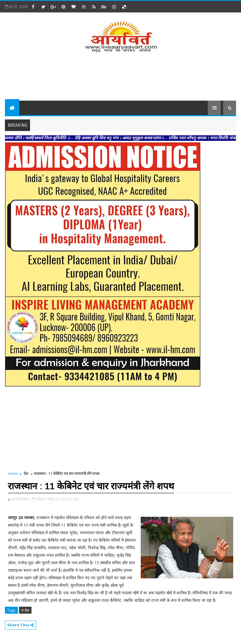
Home (13, 473)
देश (26, 473)
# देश (25, 610)
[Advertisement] (120, 77)
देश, (77, 499)
